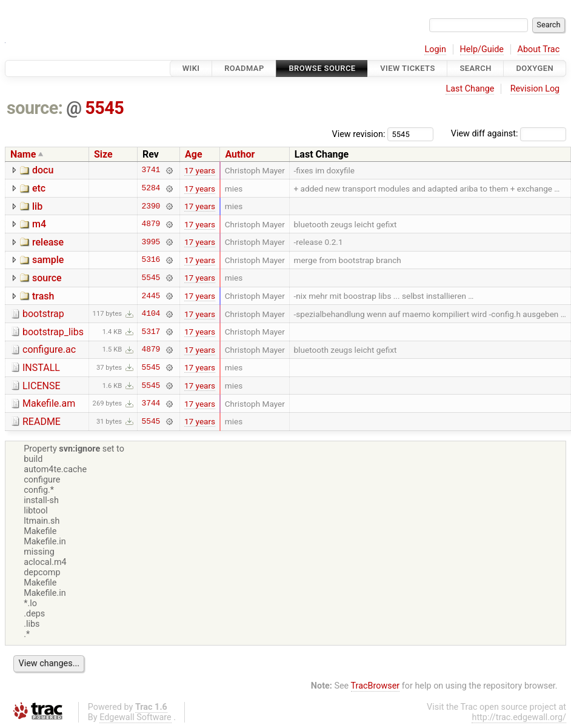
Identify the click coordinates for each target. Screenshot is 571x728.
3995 (151, 242)
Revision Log (535, 89)
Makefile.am (49, 403)
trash (43, 296)
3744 (151, 404)
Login (435, 49)
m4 (39, 224)
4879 (151, 224)
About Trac (539, 49)
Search (475, 68)
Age (194, 154)
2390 (151, 206)
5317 (151, 332)
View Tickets (407, 68)
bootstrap (43, 314)
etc (39, 188)
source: (35, 108)
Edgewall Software (135, 717)
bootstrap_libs (53, 332)
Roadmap (244, 68)
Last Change (470, 89)
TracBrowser (376, 686)
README (42, 422)
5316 (151, 260)
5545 (104, 108)
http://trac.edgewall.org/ (519, 717)
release (48, 242)
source (47, 278)
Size (103, 154)
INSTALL (41, 368)
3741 (151, 170)
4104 (151, 314)
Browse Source (322, 68)
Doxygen (535, 68)
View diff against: (509, 134)
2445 (151, 296)
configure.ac (49, 349)
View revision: (359, 134)
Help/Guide (482, 49)
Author (240, 154)
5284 (151, 189)
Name (23, 154)
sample (48, 260)
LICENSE (41, 386)
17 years (200, 170)
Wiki (191, 68)
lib (37, 206)
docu (43, 170)
